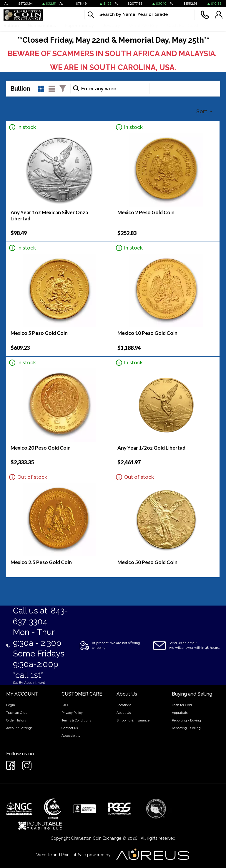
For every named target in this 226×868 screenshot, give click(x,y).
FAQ (65, 705)
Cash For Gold (182, 26)
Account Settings (19, 728)
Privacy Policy (72, 713)
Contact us (70, 728)
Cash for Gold (182, 705)
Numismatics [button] (42, 26)
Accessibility (71, 736)
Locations (124, 705)
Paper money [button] (79, 26)
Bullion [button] (11, 26)
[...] (140, 15)
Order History (16, 720)
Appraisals (180, 713)
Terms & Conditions (76, 720)
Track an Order (17, 713)
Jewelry (111, 26)
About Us (124, 713)
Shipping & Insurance (133, 720)
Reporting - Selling (186, 728)
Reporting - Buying (186, 720)
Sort (202, 111)
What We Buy (143, 26)
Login (11, 705)
